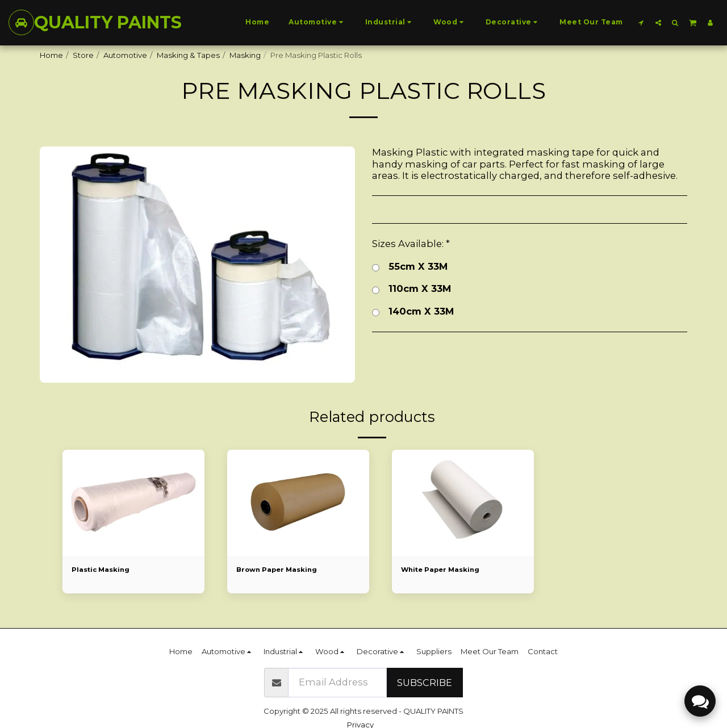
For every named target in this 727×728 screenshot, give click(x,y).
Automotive (125, 55)
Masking (245, 55)
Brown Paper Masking (282, 570)
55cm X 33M (410, 267)
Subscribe (425, 683)
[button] (641, 22)
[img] (133, 503)
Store (83, 55)
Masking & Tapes (188, 55)
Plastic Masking (104, 570)
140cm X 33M (413, 312)
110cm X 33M (411, 289)
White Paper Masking (446, 570)
